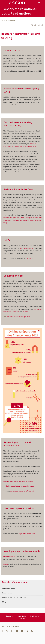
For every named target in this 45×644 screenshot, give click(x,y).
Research (11, 20)
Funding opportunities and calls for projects (18, 481)
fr (39, 3)
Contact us (10, 616)
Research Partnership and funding (16, 598)
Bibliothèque (35, 616)
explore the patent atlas (27, 534)
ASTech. (25, 312)
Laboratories (7, 593)
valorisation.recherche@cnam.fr (22, 491)
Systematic (7, 312)
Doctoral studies (9, 588)
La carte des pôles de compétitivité (18, 317)
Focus (6, 564)
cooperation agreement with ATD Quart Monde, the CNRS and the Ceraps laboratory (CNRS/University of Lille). (23, 220)
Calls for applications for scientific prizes (20, 486)
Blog (4, 602)
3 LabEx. (30, 258)
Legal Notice (22, 616)
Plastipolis (15, 312)
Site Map (22, 619)
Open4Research (9, 557)
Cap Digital (37, 309)
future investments (26, 248)
